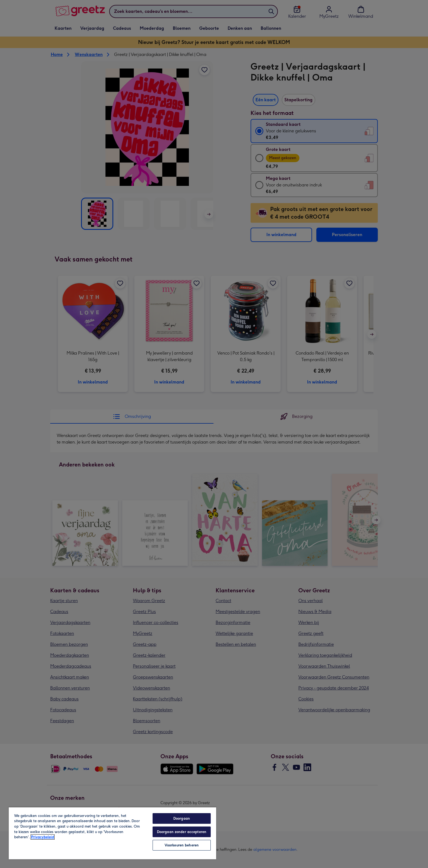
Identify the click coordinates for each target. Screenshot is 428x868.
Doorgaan (182, 818)
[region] (112, 833)
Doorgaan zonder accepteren (182, 832)
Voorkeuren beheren (182, 845)
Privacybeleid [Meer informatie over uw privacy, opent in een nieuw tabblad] (43, 837)
